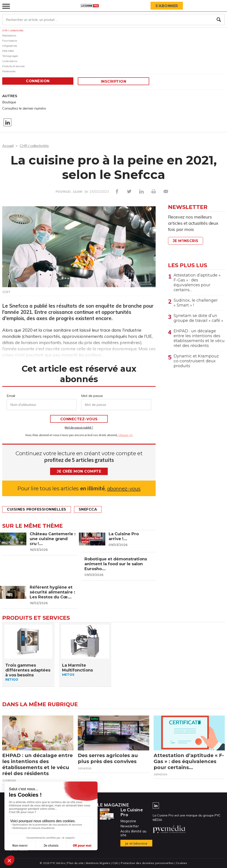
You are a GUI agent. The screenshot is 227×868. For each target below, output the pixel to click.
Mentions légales (98, 863)
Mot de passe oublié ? (79, 427)
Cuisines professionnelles (37, 509)
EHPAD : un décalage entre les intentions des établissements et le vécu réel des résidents (199, 338)
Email (11, 396)
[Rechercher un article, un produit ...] (113, 20)
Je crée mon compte (79, 471)
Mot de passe (92, 396)
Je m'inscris (186, 241)
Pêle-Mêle (8, 51)
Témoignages (10, 56)
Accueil (8, 146)
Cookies (182, 863)
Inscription (114, 81)
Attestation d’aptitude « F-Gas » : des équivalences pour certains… (197, 283)
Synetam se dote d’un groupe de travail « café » (198, 318)
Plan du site (75, 863)
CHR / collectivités (13, 30)
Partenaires (9, 71)
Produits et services (13, 66)
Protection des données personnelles (147, 863)
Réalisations (9, 36)
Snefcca (88, 509)
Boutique (9, 102)
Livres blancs (10, 61)
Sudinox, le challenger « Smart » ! (196, 303)
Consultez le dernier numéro (24, 108)
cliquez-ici (125, 435)
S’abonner (167, 6)
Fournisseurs (10, 41)
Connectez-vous (79, 419)
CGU (115, 863)
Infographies (10, 46)
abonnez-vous (124, 488)
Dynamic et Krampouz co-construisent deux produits (196, 361)
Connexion (38, 81)
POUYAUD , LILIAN (69, 192)
